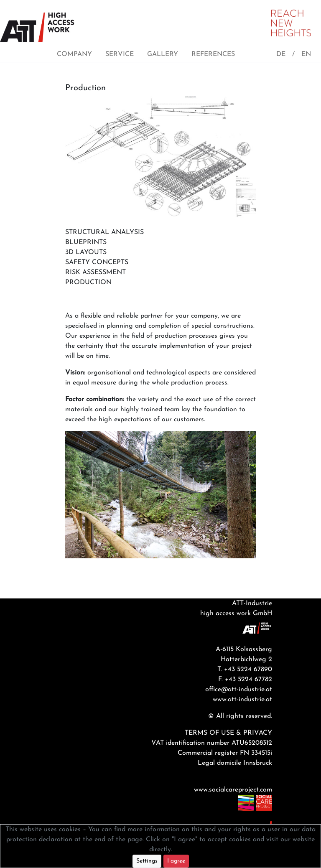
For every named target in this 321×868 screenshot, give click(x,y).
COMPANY (74, 54)
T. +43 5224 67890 (245, 669)
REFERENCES (213, 54)
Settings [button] (147, 861)
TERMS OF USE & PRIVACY (228, 733)
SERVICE (120, 54)
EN (306, 54)
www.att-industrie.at (242, 700)
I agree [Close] (176, 861)
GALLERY (163, 54)
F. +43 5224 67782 (245, 680)
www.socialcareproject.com (233, 790)
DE (281, 54)
